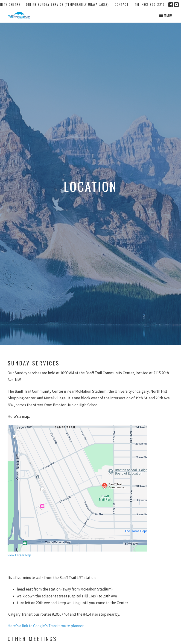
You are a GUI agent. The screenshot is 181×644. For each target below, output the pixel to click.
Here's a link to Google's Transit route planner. (46, 626)
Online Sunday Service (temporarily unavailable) (67, 4)
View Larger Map (19, 555)
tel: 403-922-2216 (150, 4)
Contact (122, 4)
